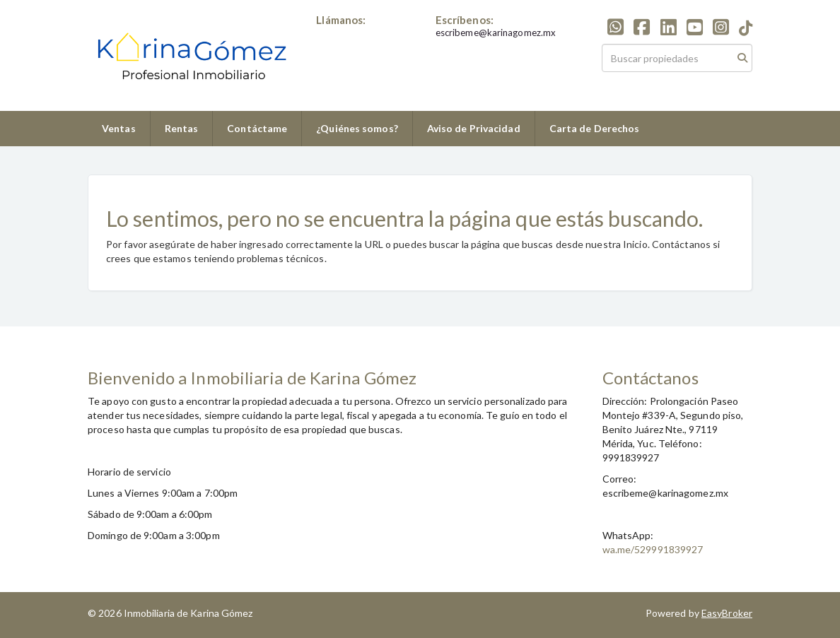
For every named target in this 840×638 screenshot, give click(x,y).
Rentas (182, 128)
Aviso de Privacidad (474, 128)
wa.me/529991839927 (653, 549)
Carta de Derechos (595, 128)
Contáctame (257, 128)
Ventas (119, 128)
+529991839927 (353, 33)
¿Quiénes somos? (357, 128)
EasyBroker (727, 613)
